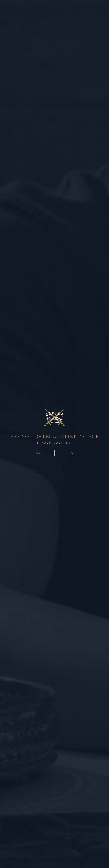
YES (38, 453)
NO (71, 453)
